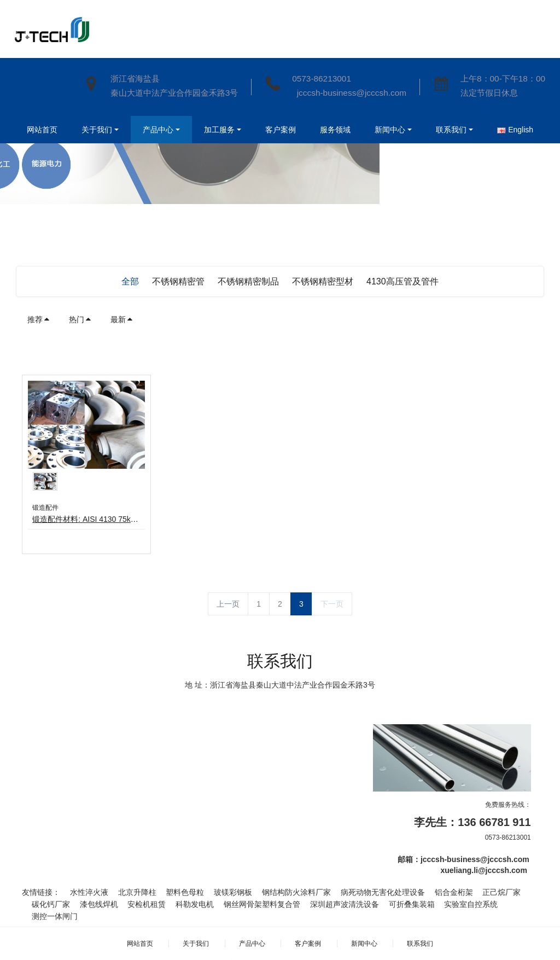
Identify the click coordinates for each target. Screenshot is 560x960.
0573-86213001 (322, 78)
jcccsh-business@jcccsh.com (349, 93)
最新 (122, 319)
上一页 (228, 604)
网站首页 (38, 130)
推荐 (39, 319)
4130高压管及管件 (402, 281)
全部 (130, 281)
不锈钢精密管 (178, 281)
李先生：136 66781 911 (472, 822)
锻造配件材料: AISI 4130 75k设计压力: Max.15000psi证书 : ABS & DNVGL (89, 519)
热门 (80, 319)
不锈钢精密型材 (323, 281)
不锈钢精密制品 (248, 281)
